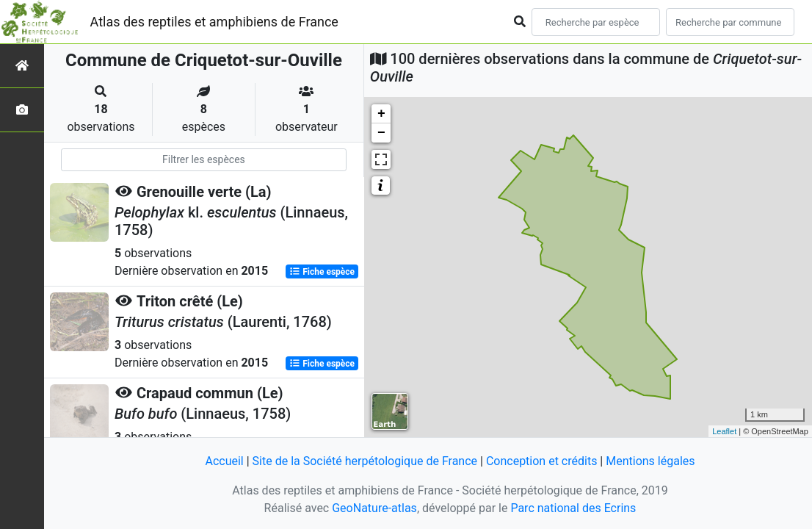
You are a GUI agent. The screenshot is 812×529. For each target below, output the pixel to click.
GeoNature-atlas (374, 508)
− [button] (381, 133)
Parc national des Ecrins (573, 508)
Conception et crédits (542, 461)
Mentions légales (650, 461)
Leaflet (724, 431)
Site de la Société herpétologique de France (365, 461)
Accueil (224, 461)
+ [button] (381, 114)
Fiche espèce (322, 272)
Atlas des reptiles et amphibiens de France (214, 22)
